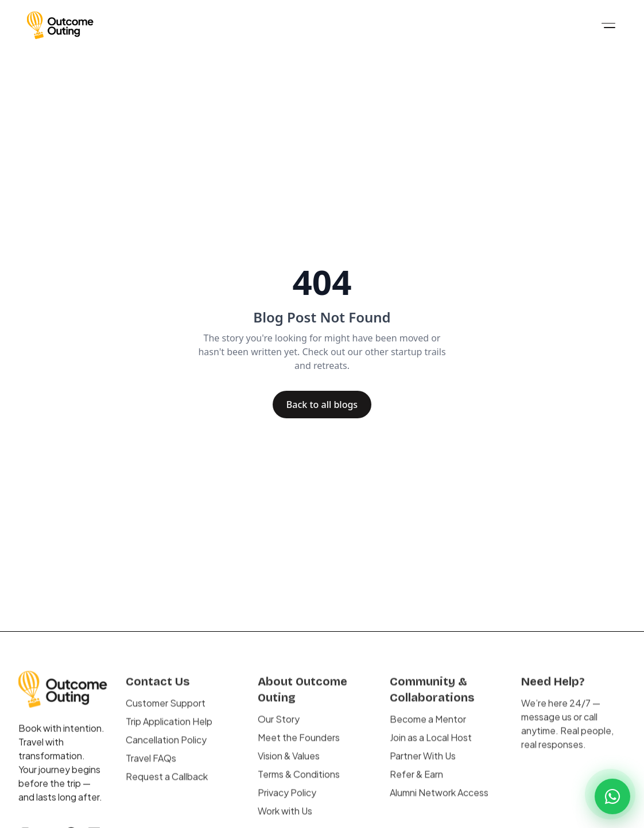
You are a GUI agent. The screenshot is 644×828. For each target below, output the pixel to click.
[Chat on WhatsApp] (612, 796)
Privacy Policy (287, 801)
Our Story (279, 727)
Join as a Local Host (431, 746)
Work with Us (285, 819)
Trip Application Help (169, 730)
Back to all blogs (322, 405)
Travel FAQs (151, 766)
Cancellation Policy (166, 748)
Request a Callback (167, 785)
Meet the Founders (299, 746)
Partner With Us (423, 764)
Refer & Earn (416, 782)
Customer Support (166, 711)
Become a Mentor (428, 727)
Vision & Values (289, 764)
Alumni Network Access (439, 801)
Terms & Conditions (299, 782)
